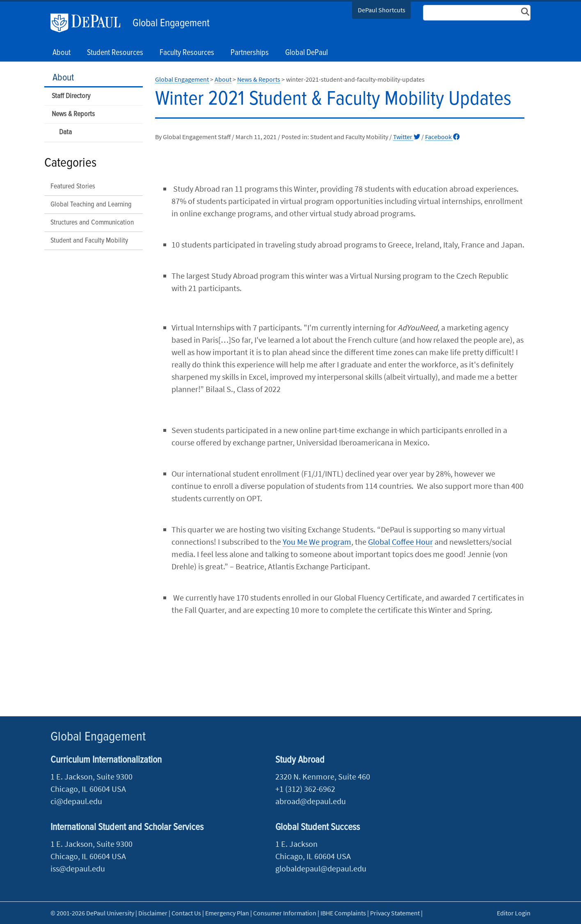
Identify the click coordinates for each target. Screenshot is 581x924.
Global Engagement (171, 23)
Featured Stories (73, 187)
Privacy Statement (395, 913)
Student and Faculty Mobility (89, 241)
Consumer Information (285, 913)
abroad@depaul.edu (311, 801)
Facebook (442, 137)
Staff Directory (71, 96)
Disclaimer (153, 913)
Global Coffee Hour (400, 542)
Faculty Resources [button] (187, 53)
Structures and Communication (92, 223)
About (63, 78)
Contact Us (186, 913)
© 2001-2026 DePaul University (92, 913)
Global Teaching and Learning (91, 205)
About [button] (62, 53)
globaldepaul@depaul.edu (321, 868)
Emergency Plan (227, 913)
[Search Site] (477, 13)
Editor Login (514, 913)
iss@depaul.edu (78, 868)
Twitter (407, 137)
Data (65, 132)
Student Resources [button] (115, 53)
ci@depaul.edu (76, 801)
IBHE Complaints (343, 913)
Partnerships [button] (250, 53)
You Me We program (317, 542)
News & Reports (73, 114)
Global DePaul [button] (307, 53)
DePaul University (89, 23)
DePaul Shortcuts (382, 10)
